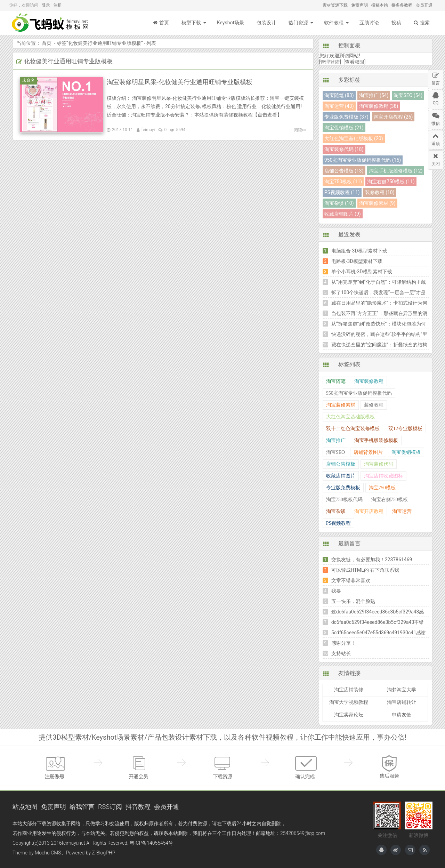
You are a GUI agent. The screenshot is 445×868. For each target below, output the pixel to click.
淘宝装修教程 (369, 381)
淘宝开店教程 (369, 511)
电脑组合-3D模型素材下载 (359, 251)
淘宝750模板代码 (344, 500)
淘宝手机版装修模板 (376, 440)
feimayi (148, 130)
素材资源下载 (335, 5)
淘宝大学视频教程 (349, 702)
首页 (161, 23)
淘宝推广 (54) (374, 95)
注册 (58, 5)
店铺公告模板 (341, 464)
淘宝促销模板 (406, 452)
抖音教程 (138, 807)
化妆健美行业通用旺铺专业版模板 (105, 43)
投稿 (396, 23)
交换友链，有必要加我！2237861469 (372, 560)
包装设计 (266, 23)
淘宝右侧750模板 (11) (391, 182)
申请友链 (402, 715)
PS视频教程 (339, 523)
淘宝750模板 (382, 488)
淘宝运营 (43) (339, 106)
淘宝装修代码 (379, 464)
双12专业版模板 (405, 429)
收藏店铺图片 (341, 476)
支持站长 (341, 653)
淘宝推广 (336, 440)
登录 (46, 5)
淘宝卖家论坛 (349, 715)
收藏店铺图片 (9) (343, 214)
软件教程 (334, 23)
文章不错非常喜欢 (351, 580)
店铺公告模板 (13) (344, 171)
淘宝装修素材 (341, 405)
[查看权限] (354, 62)
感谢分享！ (343, 643)
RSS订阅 (110, 807)
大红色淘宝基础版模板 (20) (354, 138)
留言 (436, 78)
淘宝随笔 (336, 381)
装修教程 (374, 405)
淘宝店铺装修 (349, 690)
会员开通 (424, 5)
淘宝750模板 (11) (343, 182)
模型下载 (191, 23)
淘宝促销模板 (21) (344, 128)
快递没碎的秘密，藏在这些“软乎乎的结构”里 (379, 334)
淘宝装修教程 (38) (379, 106)
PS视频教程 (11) (342, 192)
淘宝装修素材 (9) (377, 203)
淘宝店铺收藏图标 (383, 476)
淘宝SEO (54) (408, 95)
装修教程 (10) (380, 192)
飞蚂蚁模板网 (51, 23)
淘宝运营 (402, 511)
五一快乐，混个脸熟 (353, 601)
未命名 (30, 80)
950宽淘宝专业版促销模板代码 (359, 393)
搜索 (422, 23)
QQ (436, 98)
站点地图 (25, 807)
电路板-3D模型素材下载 (357, 261)
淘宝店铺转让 (402, 702)
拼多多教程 (402, 5)
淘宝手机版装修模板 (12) (396, 171)
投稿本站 (380, 5)
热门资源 (298, 23)
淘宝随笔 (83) (339, 95)
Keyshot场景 (230, 23)
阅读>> (300, 130)
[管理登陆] (330, 62)
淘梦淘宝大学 (402, 690)
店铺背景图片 (368, 452)
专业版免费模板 (343, 488)
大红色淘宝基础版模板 (350, 417)
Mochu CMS (48, 853)
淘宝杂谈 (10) (339, 203)
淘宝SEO (335, 452)
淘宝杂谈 (336, 511)
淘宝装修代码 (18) (344, 149)
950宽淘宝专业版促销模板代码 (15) (363, 160)
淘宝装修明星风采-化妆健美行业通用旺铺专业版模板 (180, 82)
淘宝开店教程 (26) (393, 117)
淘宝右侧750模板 (390, 500)
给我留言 (82, 807)
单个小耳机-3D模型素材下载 (362, 272)
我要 (336, 591)
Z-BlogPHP (104, 853)
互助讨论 (369, 23)
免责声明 (359, 5)
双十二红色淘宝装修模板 (353, 429)
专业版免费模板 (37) (346, 117)
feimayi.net (73, 843)
